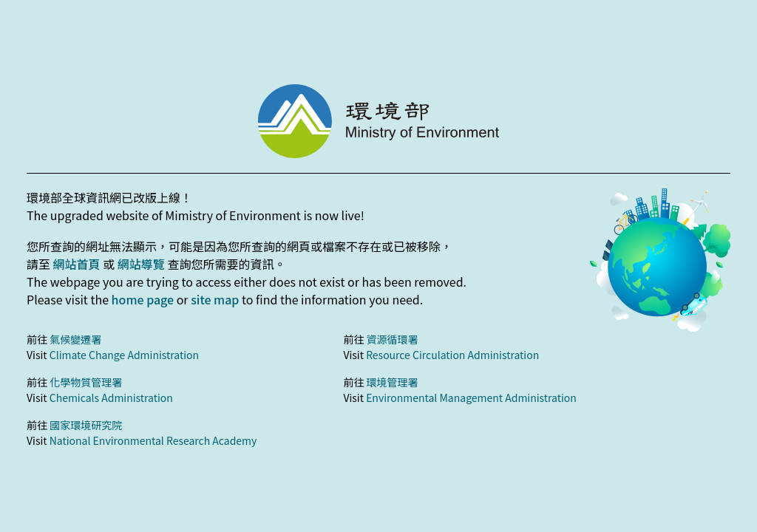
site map (215, 299)
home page (143, 299)
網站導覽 (141, 264)
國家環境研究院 (86, 425)
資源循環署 (393, 339)
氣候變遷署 (75, 339)
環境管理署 (393, 382)
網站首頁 (77, 264)
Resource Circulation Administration (452, 355)
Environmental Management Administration (471, 398)
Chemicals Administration (111, 398)
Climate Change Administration (124, 355)
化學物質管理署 (86, 382)
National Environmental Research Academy (153, 440)
